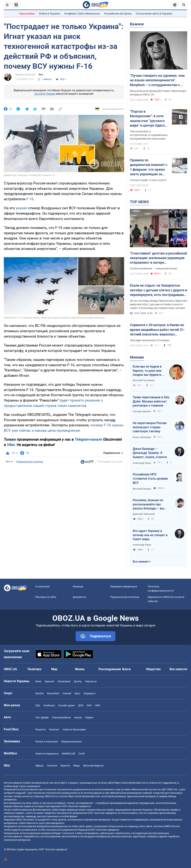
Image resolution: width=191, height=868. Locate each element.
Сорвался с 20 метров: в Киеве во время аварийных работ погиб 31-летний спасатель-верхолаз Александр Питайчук (157, 330)
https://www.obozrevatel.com (130, 783)
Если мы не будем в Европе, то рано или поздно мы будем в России (147, 371)
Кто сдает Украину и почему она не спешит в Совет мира (150, 535)
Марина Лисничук (25, 75)
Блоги (126, 669)
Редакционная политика (30, 462)
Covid (81, 754)
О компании (42, 586)
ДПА (81, 705)
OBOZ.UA (172, 789)
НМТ (98, 705)
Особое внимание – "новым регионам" (154, 268)
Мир (54, 669)
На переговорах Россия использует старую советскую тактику (150, 427)
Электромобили (61, 717)
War (41, 75)
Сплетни (52, 766)
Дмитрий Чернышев (144, 514)
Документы (80, 597)
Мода (76, 766)
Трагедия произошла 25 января (150, 340)
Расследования (110, 669)
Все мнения (141, 562)
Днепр (78, 681)
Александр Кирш (142, 463)
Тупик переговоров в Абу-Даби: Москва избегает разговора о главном (151, 401)
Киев (38, 681)
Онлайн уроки (66, 705)
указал (22, 208)
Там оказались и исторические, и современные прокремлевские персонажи (149, 135)
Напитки (54, 729)
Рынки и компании (47, 742)
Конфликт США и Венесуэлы (82, 14)
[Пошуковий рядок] (184, 5)
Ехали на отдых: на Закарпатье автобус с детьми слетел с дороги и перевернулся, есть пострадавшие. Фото (158, 290)
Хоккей (67, 693)
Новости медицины (47, 754)
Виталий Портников (144, 380)
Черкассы (91, 681)
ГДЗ (38, 705)
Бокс (77, 693)
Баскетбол (53, 693)
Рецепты (40, 729)
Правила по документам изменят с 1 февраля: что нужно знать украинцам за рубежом (149, 167)
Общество (153, 669)
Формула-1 (90, 693)
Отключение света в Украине (154, 14)
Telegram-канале (88, 439)
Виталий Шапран (142, 489)
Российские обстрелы (118, 14)
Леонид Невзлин (142, 411)
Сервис (89, 717)
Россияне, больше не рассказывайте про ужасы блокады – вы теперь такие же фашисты (148, 504)
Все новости (178, 669)
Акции (78, 717)
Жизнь (80, 669)
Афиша (39, 766)
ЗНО (89, 705)
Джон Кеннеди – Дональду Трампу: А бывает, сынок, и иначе (150, 453)
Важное (137, 24)
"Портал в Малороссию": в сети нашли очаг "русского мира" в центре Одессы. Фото (149, 119)
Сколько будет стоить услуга (148, 180)
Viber (11, 445)
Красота (65, 766)
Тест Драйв (42, 717)
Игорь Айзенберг (142, 437)
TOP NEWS (139, 202)
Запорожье (64, 681)
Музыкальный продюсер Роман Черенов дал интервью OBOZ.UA (158, 93)
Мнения (137, 357)
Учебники (49, 705)
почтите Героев (45, 94)
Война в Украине (50, 14)
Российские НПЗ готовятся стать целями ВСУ (150, 478)
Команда (78, 586)
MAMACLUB (68, 754)
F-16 (30, 199)
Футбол (40, 693)
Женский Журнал (93, 766)
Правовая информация (124, 586)
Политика (34, 669)
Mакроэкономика (72, 742)
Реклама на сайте (46, 597)
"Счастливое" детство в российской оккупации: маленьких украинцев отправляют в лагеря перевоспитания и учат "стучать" (158, 258)
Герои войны (27, 14)
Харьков (49, 681)
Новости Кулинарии (74, 729)
